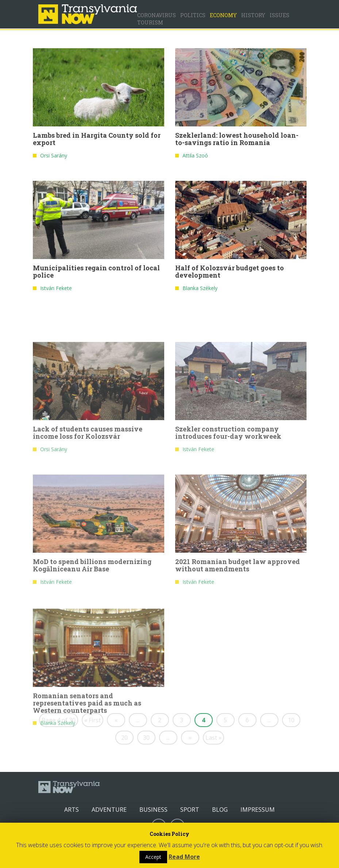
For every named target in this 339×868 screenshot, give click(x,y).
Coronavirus (157, 15)
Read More (184, 857)
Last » (213, 738)
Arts (72, 810)
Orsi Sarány (54, 157)
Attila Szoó (195, 157)
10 (291, 720)
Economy (223, 15)
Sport (190, 810)
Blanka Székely (200, 290)
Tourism (150, 22)
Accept (153, 857)
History (253, 15)
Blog (220, 810)
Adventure (109, 810)
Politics (193, 15)
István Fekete (56, 290)
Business (153, 810)
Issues (280, 15)
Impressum (258, 810)
